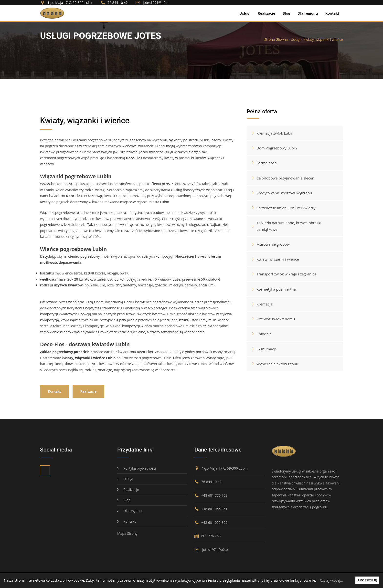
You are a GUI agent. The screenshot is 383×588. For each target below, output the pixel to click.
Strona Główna (276, 39)
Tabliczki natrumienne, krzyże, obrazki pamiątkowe (286, 226)
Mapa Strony (127, 533)
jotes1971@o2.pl (152, 3)
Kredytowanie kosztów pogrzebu (281, 193)
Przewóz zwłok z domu (273, 319)
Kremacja (261, 304)
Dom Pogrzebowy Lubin (274, 148)
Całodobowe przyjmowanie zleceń (282, 178)
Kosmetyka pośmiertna (273, 289)
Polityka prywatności (137, 468)
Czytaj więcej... (331, 580)
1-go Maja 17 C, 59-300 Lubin (67, 3)
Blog (286, 13)
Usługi (245, 13)
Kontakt (332, 13)
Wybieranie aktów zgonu (274, 364)
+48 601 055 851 (211, 509)
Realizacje (266, 13)
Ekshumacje (264, 349)
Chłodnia (261, 334)
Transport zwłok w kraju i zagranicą (283, 274)
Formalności (264, 163)
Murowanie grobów (270, 244)
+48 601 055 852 (211, 522)
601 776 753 (207, 536)
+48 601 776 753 (211, 495)
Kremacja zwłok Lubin (272, 133)
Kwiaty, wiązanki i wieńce (323, 39)
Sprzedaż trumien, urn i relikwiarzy (283, 208)
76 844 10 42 (114, 3)
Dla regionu (308, 13)
